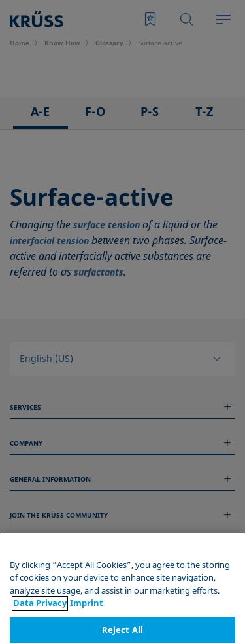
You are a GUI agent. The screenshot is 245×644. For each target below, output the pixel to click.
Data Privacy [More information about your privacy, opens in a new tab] (40, 632)
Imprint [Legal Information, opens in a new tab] (87, 632)
